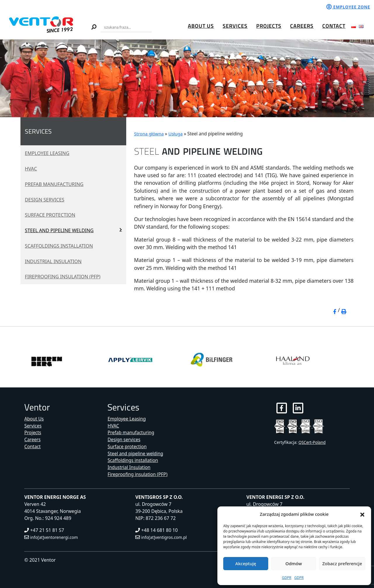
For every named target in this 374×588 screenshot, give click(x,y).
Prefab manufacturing (57, 184)
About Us (201, 26)
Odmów (294, 563)
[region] (187, 79)
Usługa (176, 134)
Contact (334, 26)
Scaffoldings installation (62, 246)
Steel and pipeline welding (62, 230)
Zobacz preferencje (342, 563)
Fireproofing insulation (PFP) (66, 277)
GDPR (287, 578)
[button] (362, 514)
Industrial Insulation (56, 261)
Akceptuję (246, 563)
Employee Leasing (49, 153)
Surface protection (52, 215)
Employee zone (348, 7)
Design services (46, 199)
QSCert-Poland (312, 443)
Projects (269, 26)
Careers (302, 26)
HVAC (31, 168)
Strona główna (149, 134)
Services (235, 26)
